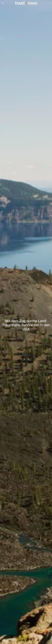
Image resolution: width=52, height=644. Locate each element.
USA (26, 316)
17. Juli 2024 (32, 334)
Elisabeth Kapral (22, 334)
